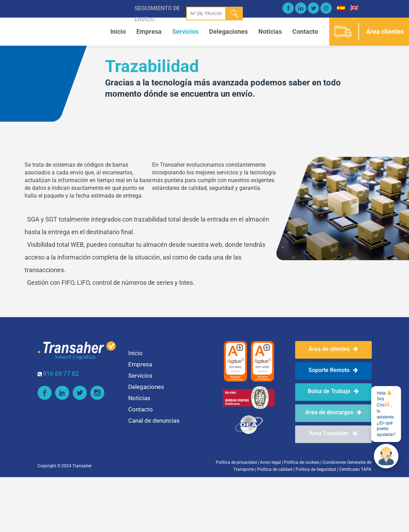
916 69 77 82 (61, 374)
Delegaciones (228, 31)
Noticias (270, 31)
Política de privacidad (236, 462)
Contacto (305, 31)
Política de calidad (275, 469)
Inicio (118, 31)
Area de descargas (333, 412)
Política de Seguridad (316, 469)
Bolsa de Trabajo (333, 391)
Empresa (149, 31)
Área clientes (385, 31)
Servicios (185, 31)
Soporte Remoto (333, 370)
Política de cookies (302, 462)
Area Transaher (333, 433)
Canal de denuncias (154, 421)
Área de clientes (333, 349)
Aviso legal (270, 462)
